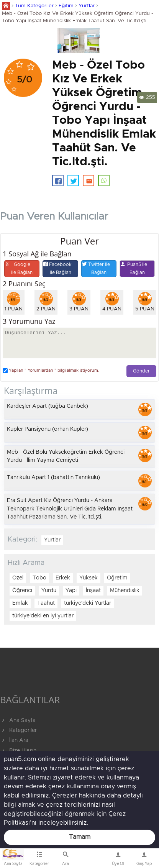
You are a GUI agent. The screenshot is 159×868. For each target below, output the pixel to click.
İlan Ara (14, 740)
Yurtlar (87, 6)
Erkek (63, 578)
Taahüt (46, 603)
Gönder (141, 371)
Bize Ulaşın (92, 860)
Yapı (71, 591)
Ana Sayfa (18, 720)
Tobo (39, 578)
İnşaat (93, 591)
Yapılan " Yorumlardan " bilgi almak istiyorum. (51, 371)
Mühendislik (125, 591)
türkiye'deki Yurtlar (88, 603)
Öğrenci (22, 591)
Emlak (20, 603)
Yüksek (89, 578)
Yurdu (49, 591)
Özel (18, 578)
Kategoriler (18, 730)
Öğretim (117, 578)
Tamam (80, 837)
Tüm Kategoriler (34, 6)
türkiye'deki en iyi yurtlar (43, 616)
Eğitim (66, 6)
